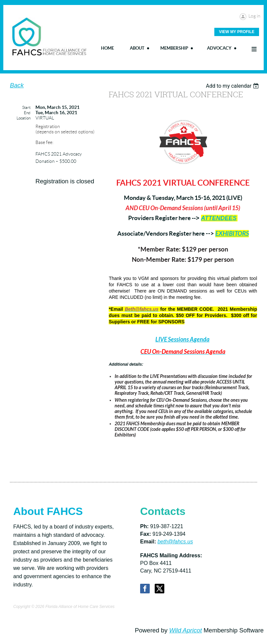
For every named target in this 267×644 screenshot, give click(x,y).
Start (26, 107)
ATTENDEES (219, 218)
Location (24, 118)
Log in (254, 16)
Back (17, 85)
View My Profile (237, 32)
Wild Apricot (186, 630)
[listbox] (233, 86)
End (27, 113)
